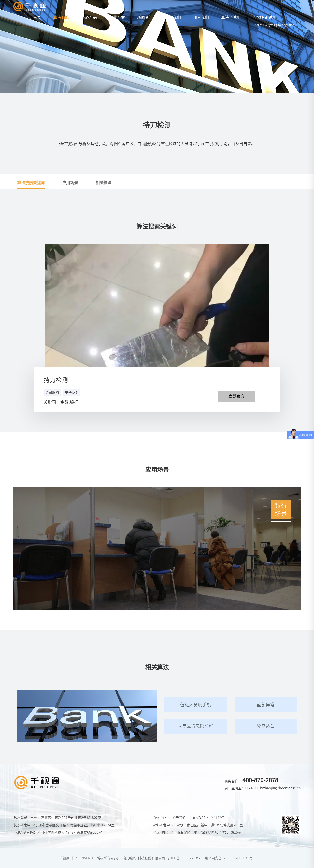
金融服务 (52, 393)
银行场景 (281, 509)
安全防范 (72, 393)
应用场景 (70, 183)
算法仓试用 (231, 17)
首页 (37, 17)
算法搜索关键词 (31, 183)
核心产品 (89, 17)
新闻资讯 (145, 17)
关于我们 (173, 17)
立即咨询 (236, 396)
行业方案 (117, 17)
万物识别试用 (274, 21)
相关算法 (104, 183)
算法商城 (61, 17)
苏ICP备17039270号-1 (185, 858)
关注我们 (218, 818)
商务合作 (159, 818)
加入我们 (201, 17)
